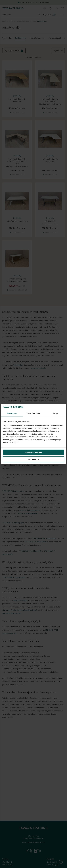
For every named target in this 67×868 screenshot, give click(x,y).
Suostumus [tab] (12, 413)
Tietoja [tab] (55, 413)
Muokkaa (34, 459)
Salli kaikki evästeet (34, 452)
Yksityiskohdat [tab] (33, 413)
